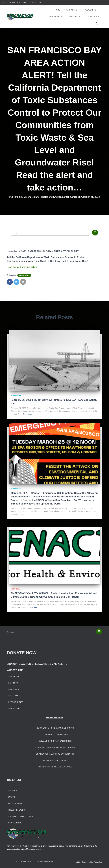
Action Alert (24, 275)
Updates (12, 790)
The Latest (74, 17)
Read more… (28, 414)
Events (12, 797)
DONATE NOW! (15, 3)
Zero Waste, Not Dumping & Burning (55, 728)
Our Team (13, 696)
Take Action (93, 17)
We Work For (92, 10)
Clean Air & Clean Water (55, 734)
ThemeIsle (98, 862)
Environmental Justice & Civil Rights (55, 754)
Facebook (2, 3)
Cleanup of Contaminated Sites (55, 741)
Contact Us (14, 709)
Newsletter (14, 823)
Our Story (14, 676)
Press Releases (16, 810)
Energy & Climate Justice (55, 760)
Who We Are (73, 10)
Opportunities (16, 702)
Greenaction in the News (21, 816)
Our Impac (13, 683)
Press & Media (15, 803)
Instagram (5, 3)
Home (57, 10)
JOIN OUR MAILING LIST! (32, 3)
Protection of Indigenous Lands (55, 767)
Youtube (7, 3)
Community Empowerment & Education (55, 747)
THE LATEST (14, 780)
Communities (56, 17)
